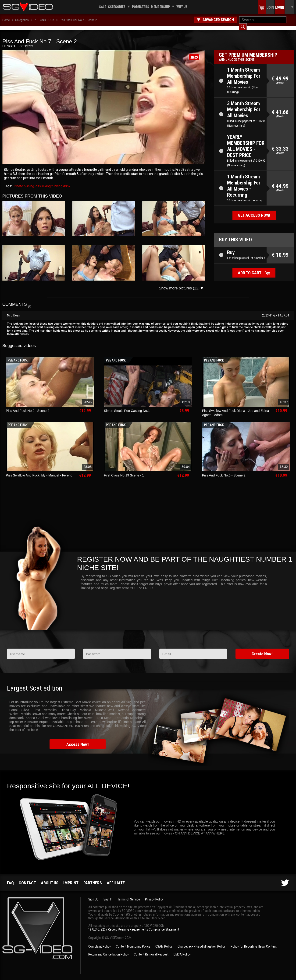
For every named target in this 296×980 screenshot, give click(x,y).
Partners (93, 878)
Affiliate (116, 878)
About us (50, 878)
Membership (160, 7)
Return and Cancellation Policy (109, 950)
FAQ (10, 878)
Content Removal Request (151, 950)
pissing (29, 181)
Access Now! (78, 740)
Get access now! (254, 210)
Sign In (108, 895)
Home (6, 20)
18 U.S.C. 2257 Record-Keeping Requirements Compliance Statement (134, 925)
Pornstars (141, 7)
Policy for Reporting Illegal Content (254, 942)
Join (270, 7)
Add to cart (250, 268)
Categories (117, 7)
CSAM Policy (164, 942)
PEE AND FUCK (44, 20)
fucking (57, 181)
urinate (18, 181)
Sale (103, 7)
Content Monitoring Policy (133, 942)
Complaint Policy (100, 942)
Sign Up (93, 895)
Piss (37, 181)
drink (66, 181)
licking (46, 181)
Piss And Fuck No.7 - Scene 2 (78, 20)
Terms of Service (129, 895)
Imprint (71, 878)
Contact (27, 878)
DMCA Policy (182, 950)
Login (280, 7)
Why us (182, 7)
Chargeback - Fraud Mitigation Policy (201, 942)
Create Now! (262, 649)
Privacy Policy (154, 895)
